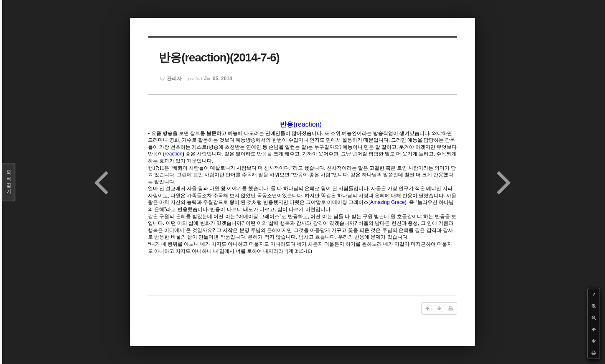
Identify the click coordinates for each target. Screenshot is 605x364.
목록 (9, 182)
